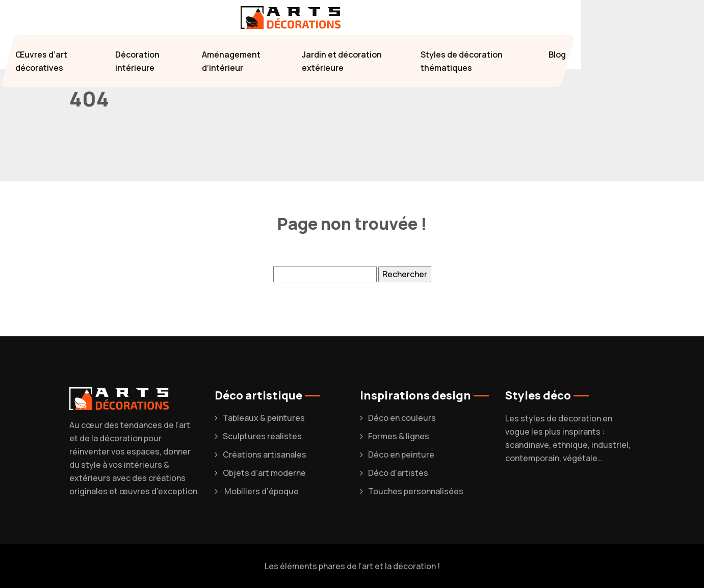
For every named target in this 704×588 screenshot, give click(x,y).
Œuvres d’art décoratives (41, 61)
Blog (557, 55)
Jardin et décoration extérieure (342, 61)
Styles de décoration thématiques (462, 61)
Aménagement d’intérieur (231, 61)
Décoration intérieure (137, 61)
